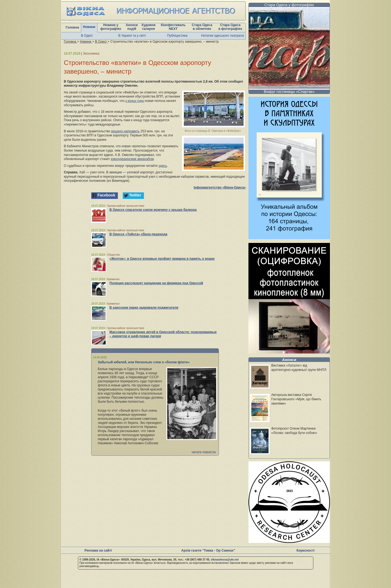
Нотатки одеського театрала (223, 36)
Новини (89, 27)
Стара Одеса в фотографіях (230, 27)
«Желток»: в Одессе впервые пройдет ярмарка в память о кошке (162, 259)
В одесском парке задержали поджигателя (144, 308)
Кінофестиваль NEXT (173, 27)
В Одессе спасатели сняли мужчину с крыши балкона (153, 210)
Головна (72, 27)
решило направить (125, 131)
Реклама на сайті (98, 551)
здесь (163, 166)
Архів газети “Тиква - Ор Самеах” (208, 551)
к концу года (135, 101)
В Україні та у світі (132, 36)
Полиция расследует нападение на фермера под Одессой (156, 283)
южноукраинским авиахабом (132, 159)
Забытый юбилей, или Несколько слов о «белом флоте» (144, 362)
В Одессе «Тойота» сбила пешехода (138, 234)
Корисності (305, 551)
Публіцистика (177, 36)
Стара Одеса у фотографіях (289, 5)
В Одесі (87, 36)
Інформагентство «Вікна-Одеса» (220, 187)
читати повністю (204, 452)
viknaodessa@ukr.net (225, 560)
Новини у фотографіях (111, 27)
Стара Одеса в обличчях (202, 27)
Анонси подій (132, 27)
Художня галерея (149, 27)
